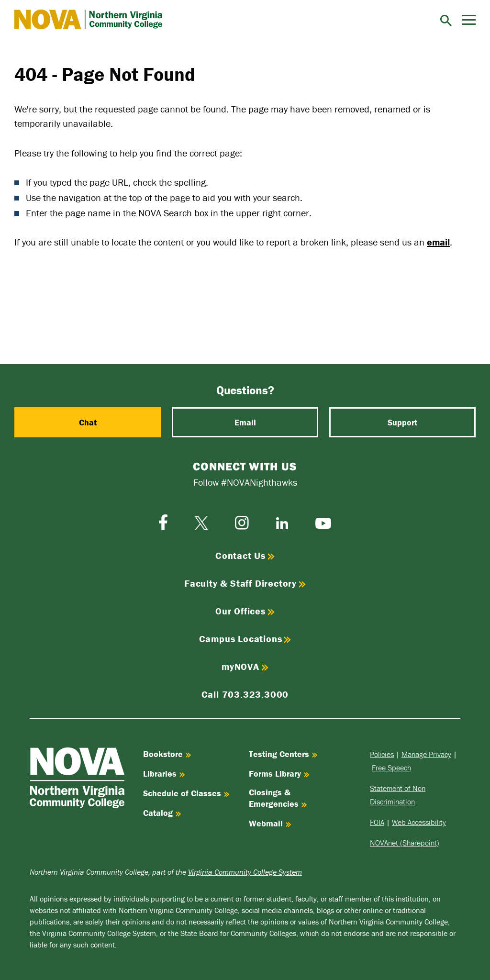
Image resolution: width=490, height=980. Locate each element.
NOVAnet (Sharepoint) (405, 843)
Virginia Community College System (245, 872)
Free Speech (391, 768)
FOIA (377, 822)
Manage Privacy (426, 754)
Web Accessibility (419, 822)
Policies (382, 754)
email (438, 242)
